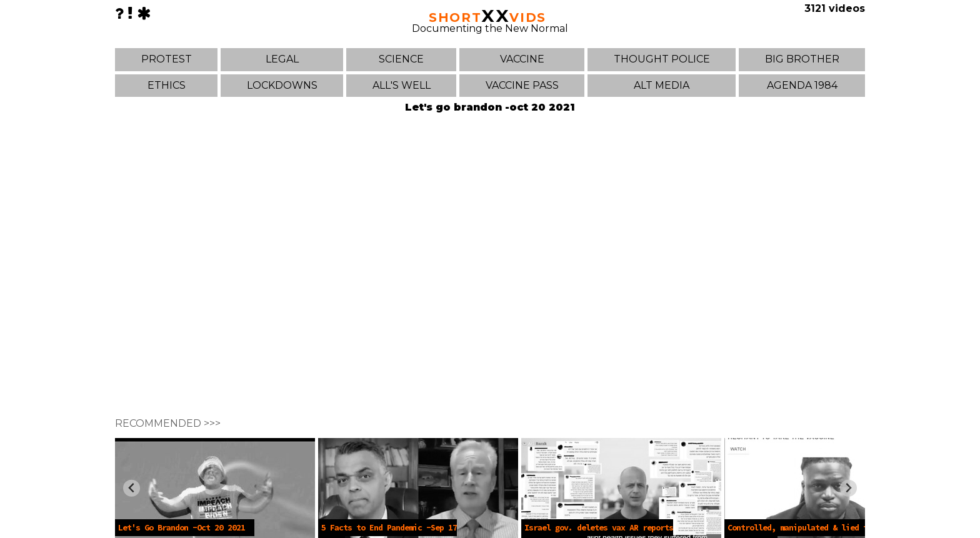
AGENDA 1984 (802, 85)
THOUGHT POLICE (662, 59)
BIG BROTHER (802, 59)
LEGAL (282, 59)
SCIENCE (401, 59)
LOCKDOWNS (282, 85)
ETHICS (167, 85)
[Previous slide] (132, 488)
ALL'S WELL (402, 85)
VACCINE (522, 59)
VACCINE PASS (522, 85)
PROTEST (167, 59)
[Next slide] (848, 488)
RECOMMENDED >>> (168, 423)
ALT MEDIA (662, 85)
